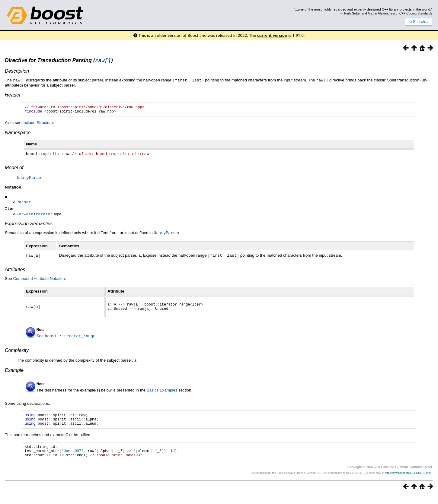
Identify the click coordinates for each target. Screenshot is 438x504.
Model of (14, 170)
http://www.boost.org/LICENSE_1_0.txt (408, 482)
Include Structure (38, 125)
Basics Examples (162, 393)
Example (14, 374)
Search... (419, 22)
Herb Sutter (352, 13)
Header (13, 95)
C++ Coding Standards (416, 13)
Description (17, 72)
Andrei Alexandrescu (383, 13)
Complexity (17, 354)
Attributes (15, 271)
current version (272, 35)
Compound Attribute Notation (39, 280)
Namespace (18, 135)
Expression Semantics (29, 226)
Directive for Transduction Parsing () (59, 61)
